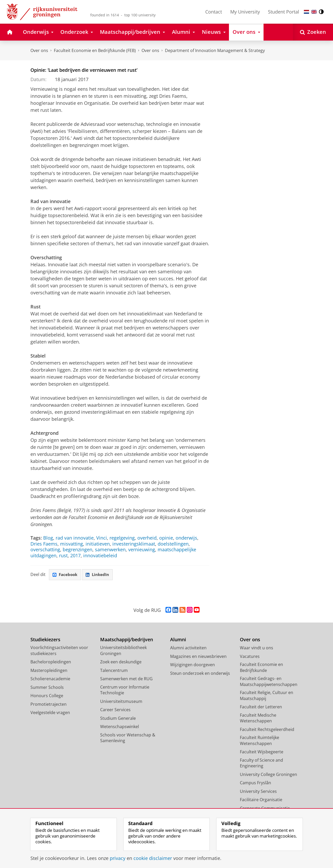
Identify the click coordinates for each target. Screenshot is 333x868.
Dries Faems (44, 544)
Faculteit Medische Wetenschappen (258, 719)
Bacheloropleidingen (51, 662)
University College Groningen (268, 775)
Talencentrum (114, 671)
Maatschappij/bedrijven (127, 640)
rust (63, 555)
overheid (147, 538)
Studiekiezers (45, 640)
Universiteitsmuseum (121, 702)
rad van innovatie (75, 538)
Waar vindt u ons (257, 648)
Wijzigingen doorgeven (193, 665)
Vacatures (250, 657)
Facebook (66, 575)
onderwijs (186, 538)
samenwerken (110, 549)
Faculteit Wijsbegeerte (262, 752)
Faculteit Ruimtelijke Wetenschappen (260, 741)
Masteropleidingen (49, 671)
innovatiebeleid (100, 555)
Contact (214, 12)
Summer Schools (47, 688)
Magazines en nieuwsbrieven (198, 657)
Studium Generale (118, 719)
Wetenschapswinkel (120, 727)
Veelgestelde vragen (50, 713)
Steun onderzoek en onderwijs (200, 674)
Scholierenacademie (50, 679)
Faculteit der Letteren (261, 707)
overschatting (45, 549)
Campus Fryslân (255, 783)
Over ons (39, 50)
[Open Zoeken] (313, 32)
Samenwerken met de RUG (126, 679)
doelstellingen (173, 544)
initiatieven (98, 544)
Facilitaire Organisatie (261, 800)
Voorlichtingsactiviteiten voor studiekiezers (59, 651)
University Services (258, 792)
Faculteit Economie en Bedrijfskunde (261, 668)
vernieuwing (142, 549)
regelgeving (122, 538)
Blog (48, 538)
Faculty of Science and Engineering (261, 764)
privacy (118, 858)
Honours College (47, 696)
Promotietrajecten (49, 705)
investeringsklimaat (134, 544)
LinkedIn (100, 575)
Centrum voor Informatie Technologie (125, 691)
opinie (166, 538)
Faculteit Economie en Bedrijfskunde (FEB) (95, 50)
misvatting (72, 544)
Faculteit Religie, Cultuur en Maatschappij (267, 696)
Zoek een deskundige (121, 662)
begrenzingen (78, 549)
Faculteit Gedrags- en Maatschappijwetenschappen (269, 682)
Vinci (102, 538)
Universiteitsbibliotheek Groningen (123, 651)
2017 (75, 555)
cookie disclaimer (153, 858)
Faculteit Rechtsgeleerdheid (267, 730)
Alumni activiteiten (188, 648)
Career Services (115, 710)
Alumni (178, 640)
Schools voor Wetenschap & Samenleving (128, 738)
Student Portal (284, 12)
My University (245, 12)
